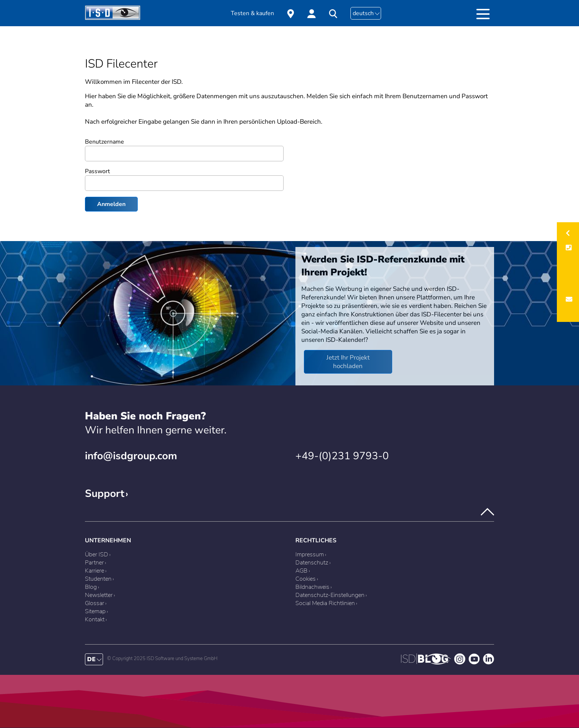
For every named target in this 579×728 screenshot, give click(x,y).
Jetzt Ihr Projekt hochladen (348, 362)
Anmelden (111, 204)
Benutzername (105, 142)
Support (105, 494)
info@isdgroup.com (131, 456)
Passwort (97, 171)
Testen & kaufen (252, 13)
